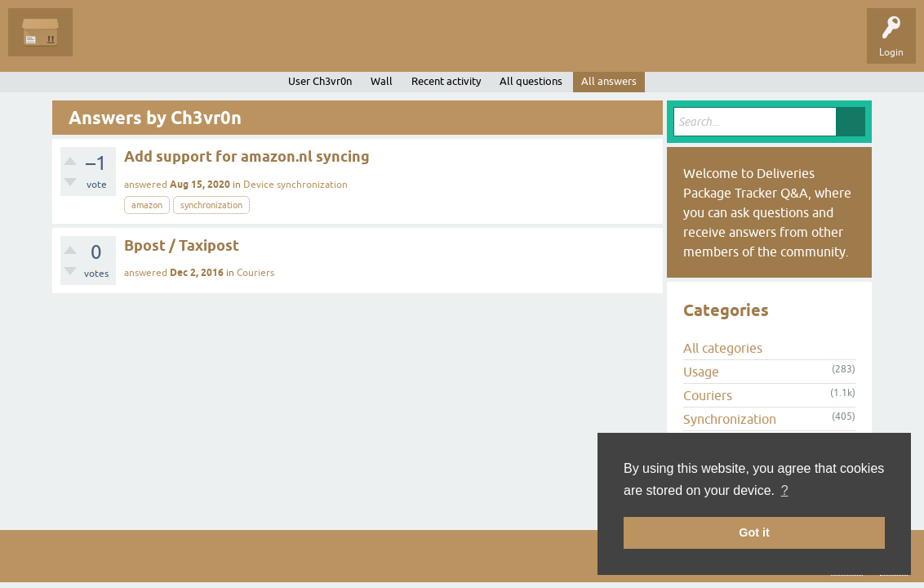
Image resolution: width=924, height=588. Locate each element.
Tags (238, 44)
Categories (297, 44)
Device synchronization (295, 185)
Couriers (255, 273)
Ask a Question (373, 44)
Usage (701, 372)
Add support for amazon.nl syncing (247, 156)
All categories (723, 348)
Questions (107, 44)
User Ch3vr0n (320, 81)
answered (146, 185)
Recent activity (446, 81)
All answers (609, 81)
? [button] (785, 490)
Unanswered (176, 44)
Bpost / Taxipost (182, 245)
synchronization (211, 205)
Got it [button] (754, 532)
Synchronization (730, 419)
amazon (147, 205)
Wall (382, 81)
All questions (531, 81)
